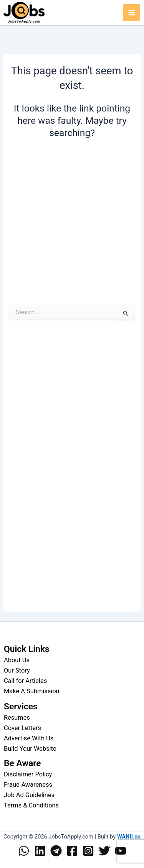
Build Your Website (30, 749)
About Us (17, 660)
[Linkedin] (40, 851)
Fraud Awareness (28, 785)
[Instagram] (88, 851)
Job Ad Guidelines (29, 795)
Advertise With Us (29, 738)
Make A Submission (32, 691)
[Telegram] (56, 851)
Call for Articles (25, 681)
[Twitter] (104, 851)
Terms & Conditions (31, 805)
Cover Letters (22, 728)
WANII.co (129, 837)
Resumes (17, 718)
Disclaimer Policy (28, 774)
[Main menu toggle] (132, 13)
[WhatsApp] (24, 851)
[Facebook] (72, 851)
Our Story (17, 670)
